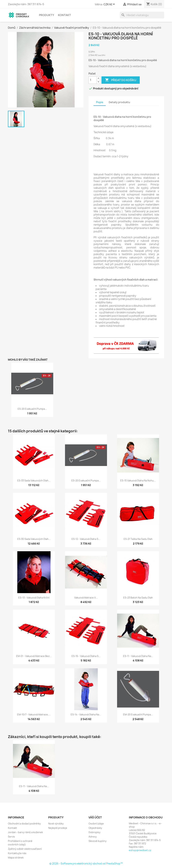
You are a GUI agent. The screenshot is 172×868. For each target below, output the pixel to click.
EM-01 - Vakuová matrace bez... (34, 656)
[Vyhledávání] (142, 15)
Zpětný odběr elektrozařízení (25, 849)
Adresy (93, 837)
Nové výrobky (56, 824)
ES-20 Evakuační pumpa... (32, 409)
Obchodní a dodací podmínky (24, 824)
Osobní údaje (96, 824)
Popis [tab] (100, 102)
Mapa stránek (16, 858)
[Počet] (93, 80)
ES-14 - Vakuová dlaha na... (86, 714)
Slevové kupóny (98, 841)
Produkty (47, 15)
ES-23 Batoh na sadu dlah (138, 598)
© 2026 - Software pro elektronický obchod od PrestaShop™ (86, 864)
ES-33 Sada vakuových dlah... (34, 480)
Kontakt (64, 15)
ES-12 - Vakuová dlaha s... (86, 539)
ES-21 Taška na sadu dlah (138, 539)
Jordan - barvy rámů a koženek (25, 832)
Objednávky (95, 828)
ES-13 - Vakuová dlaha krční (34, 598)
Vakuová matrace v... (86, 598)
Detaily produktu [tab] (119, 102)
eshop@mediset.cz (140, 850)
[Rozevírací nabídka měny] (110, 5)
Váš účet (95, 817)
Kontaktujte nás (17, 853)
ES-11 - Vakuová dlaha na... (138, 656)
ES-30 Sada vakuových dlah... (34, 539)
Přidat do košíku (121, 80)
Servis (11, 837)
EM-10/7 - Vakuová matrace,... (34, 714)
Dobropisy (94, 832)
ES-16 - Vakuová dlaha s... (86, 656)
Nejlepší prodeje (58, 828)
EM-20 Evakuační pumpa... (138, 714)
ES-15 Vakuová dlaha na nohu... (138, 480)
